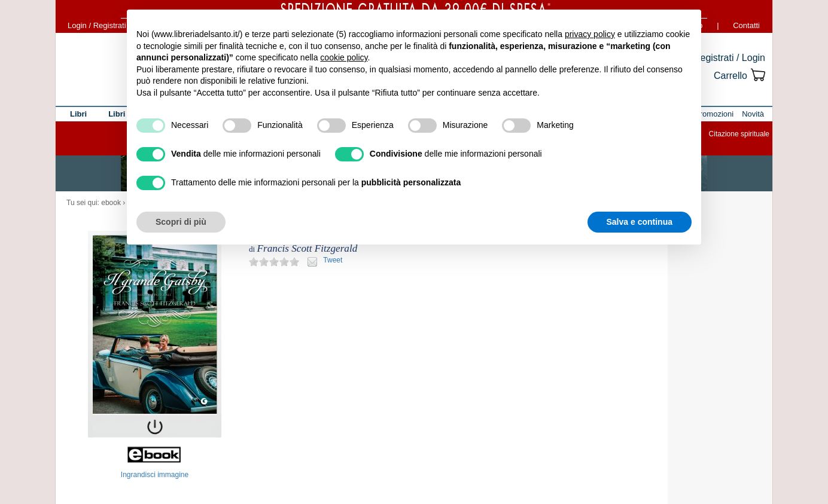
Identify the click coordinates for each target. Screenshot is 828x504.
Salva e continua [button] (640, 222)
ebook (111, 203)
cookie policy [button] (344, 57)
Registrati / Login (729, 58)
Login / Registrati (97, 25)
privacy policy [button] (590, 34)
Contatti (746, 25)
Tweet (333, 260)
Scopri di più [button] (181, 222)
